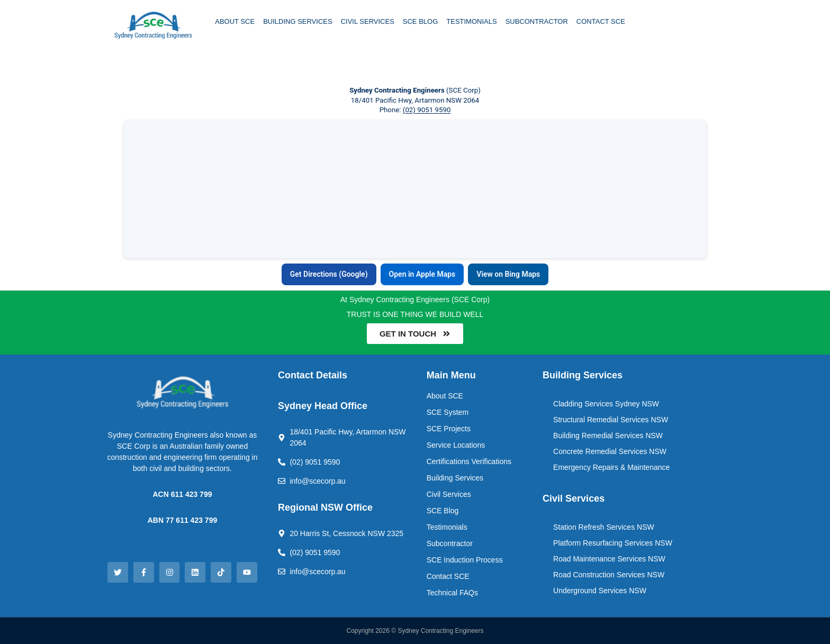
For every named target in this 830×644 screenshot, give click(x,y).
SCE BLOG (420, 21)
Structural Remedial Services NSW (611, 420)
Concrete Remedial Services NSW (610, 451)
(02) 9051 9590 (427, 110)
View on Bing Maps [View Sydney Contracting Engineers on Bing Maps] (508, 274)
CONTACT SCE (601, 21)
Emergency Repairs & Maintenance (611, 467)
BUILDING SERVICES (298, 21)
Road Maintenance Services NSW (609, 559)
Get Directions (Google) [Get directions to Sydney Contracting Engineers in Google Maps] (329, 274)
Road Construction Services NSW (609, 575)
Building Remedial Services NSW (608, 436)
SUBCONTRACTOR (537, 21)
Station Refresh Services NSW (604, 527)
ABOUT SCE (235, 21)
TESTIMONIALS (471, 21)
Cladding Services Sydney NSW (606, 404)
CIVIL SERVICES (368, 21)
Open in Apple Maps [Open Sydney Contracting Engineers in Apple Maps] (422, 274)
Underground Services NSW (600, 591)
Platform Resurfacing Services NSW (613, 543)
